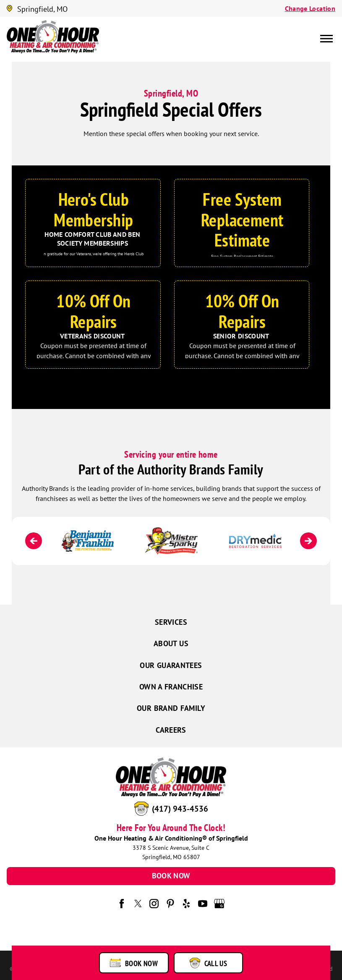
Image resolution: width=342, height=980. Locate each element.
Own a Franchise (171, 687)
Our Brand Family (171, 708)
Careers (171, 730)
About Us (171, 643)
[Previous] (34, 541)
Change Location (310, 8)
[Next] (308, 541)
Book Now (171, 876)
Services (171, 622)
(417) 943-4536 (180, 809)
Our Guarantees (171, 665)
